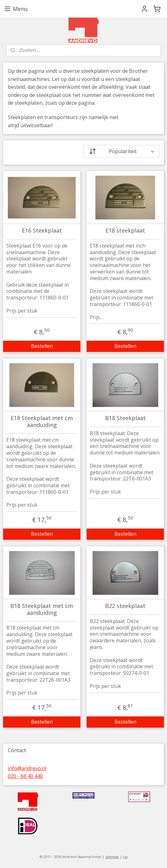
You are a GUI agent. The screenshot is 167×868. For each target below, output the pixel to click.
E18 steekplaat (125, 231)
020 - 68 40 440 (25, 776)
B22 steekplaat (125, 606)
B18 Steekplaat (125, 418)
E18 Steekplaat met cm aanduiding (42, 421)
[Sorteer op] (121, 151)
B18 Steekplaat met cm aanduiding (42, 609)
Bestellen (42, 346)
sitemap (112, 857)
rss (125, 857)
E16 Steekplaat (42, 231)
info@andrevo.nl (27, 768)
